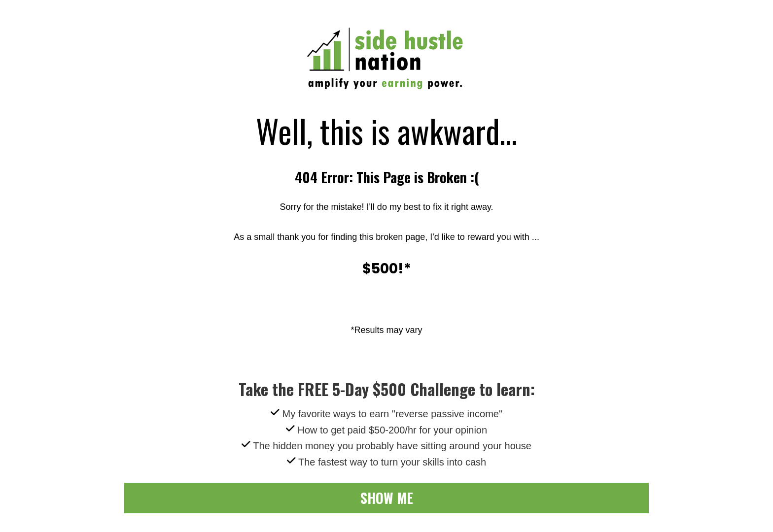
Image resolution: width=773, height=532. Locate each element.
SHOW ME (387, 498)
